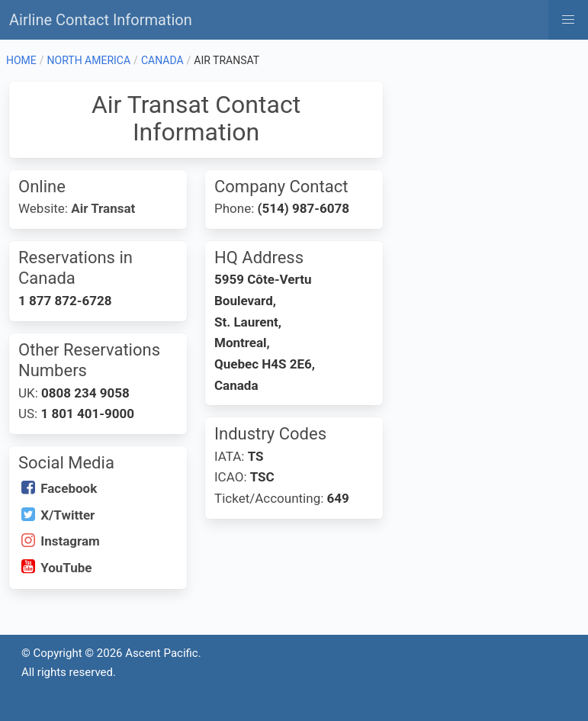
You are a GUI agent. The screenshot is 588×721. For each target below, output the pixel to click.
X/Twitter (67, 515)
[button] (568, 20)
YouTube (66, 568)
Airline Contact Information (101, 20)
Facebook (69, 488)
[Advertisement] (487, 158)
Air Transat (103, 208)
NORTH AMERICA (89, 60)
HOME (21, 60)
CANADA (162, 60)
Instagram (70, 541)
